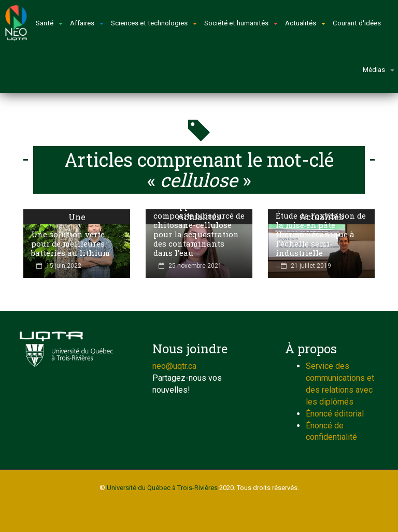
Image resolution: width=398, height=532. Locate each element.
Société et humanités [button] (241, 23)
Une (77, 217)
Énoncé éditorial (335, 414)
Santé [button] (49, 23)
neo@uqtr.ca (174, 366)
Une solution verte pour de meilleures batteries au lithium (70, 243)
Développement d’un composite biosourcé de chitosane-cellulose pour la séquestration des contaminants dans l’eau (199, 229)
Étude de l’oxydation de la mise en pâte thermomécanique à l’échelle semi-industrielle (321, 234)
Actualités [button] (305, 23)
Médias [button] (379, 70)
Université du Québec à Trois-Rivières (162, 488)
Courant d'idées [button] (357, 23)
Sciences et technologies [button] (154, 23)
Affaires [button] (87, 23)
